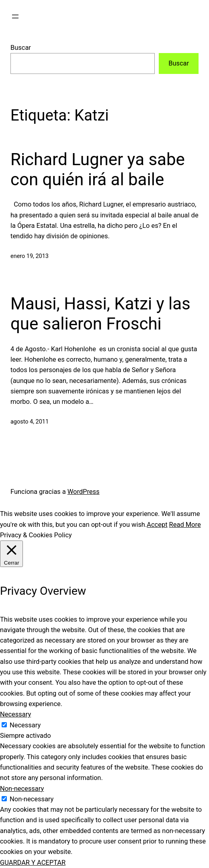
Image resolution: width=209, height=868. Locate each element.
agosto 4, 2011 (30, 422)
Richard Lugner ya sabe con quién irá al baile (98, 169)
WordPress (84, 492)
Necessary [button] (15, 714)
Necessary (25, 725)
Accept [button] (157, 525)
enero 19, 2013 (30, 256)
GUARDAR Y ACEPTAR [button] (33, 863)
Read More (185, 525)
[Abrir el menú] (15, 16)
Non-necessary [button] (22, 789)
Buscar (21, 48)
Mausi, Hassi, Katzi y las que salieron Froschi (100, 314)
